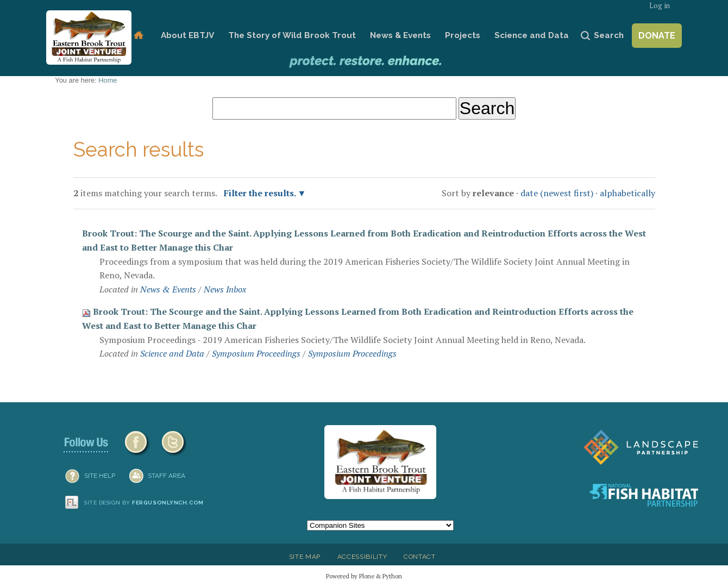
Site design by (144, 503)
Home (138, 36)
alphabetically (627, 193)
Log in (660, 6)
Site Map (305, 557)
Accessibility (362, 557)
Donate (657, 36)
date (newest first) (557, 193)
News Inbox (225, 289)
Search (609, 35)
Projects (463, 35)
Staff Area (167, 476)
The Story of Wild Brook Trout (292, 35)
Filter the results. (261, 193)
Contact (420, 557)
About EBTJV (187, 35)
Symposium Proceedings (256, 353)
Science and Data (532, 35)
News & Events (400, 35)
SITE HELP (100, 476)
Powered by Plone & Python (364, 576)
